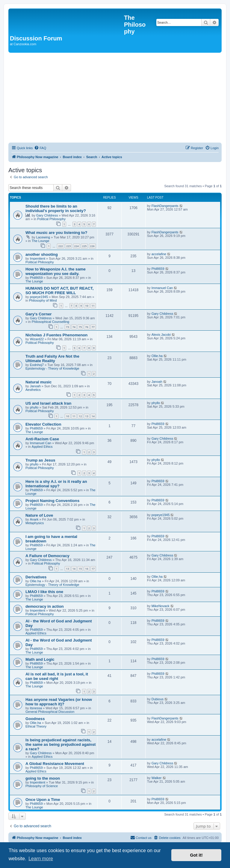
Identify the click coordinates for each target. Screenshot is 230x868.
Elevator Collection (43, 424)
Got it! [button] (196, 855)
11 (93, 306)
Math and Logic (40, 659)
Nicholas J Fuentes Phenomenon (56, 335)
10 (87, 306)
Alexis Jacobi (161, 335)
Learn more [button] (41, 859)
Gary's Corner (38, 314)
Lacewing (43, 237)
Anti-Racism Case (42, 439)
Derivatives (36, 577)
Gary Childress (47, 215)
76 (87, 327)
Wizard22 (37, 339)
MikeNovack (161, 606)
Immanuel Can (162, 288)
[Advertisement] (115, 98)
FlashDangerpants (165, 206)
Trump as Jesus (40, 460)
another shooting (42, 254)
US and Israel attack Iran (48, 403)
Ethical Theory (36, 726)
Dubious (158, 699)
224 (77, 246)
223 (68, 246)
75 (80, 327)
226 (92, 246)
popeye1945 (39, 297)
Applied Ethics (42, 447)
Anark (34, 519)
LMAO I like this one (44, 592)
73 (67, 327)
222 (60, 246)
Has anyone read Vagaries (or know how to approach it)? (59, 702)
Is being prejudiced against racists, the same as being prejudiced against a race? (61, 744)
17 (93, 569)
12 (80, 416)
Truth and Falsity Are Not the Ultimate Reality (52, 359)
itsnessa (36, 708)
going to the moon (43, 778)
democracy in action (45, 606)
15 (80, 569)
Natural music (38, 382)
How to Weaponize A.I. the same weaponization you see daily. (56, 271)
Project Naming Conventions (52, 501)
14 (93, 416)
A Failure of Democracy (47, 556)
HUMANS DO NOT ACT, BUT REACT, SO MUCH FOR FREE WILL (59, 291)
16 (87, 569)
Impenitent (38, 258)
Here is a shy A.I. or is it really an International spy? (56, 484)
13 (87, 416)
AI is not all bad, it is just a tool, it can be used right (57, 676)
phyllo (34, 407)
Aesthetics (33, 390)
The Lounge (41, 241)
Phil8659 (36, 278)
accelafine (159, 254)
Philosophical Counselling (50, 322)
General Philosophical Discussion (50, 712)
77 (93, 327)
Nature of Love (39, 515)
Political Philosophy (51, 219)
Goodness (35, 719)
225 (84, 246)
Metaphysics (35, 523)
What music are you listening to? (56, 233)
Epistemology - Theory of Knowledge (52, 368)
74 (74, 327)
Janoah (35, 386)
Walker (157, 778)
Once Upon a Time (43, 800)
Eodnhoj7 (37, 365)
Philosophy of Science (42, 786)
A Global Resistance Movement (55, 764)
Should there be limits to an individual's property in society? (56, 208)
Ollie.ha (157, 356)
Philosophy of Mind (43, 300)
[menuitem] (40, 148)
